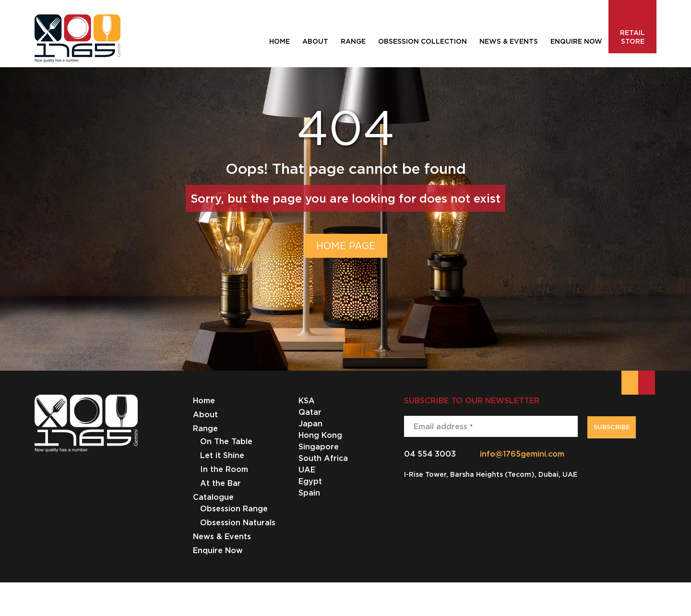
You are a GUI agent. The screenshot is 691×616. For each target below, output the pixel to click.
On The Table (226, 441)
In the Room (224, 469)
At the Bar (220, 483)
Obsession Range (234, 508)
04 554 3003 (430, 454)
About (205, 414)
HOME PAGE (346, 246)
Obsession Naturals (238, 522)
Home (204, 400)
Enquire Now (218, 550)
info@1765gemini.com (522, 454)
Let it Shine (222, 455)
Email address (443, 426)
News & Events (222, 536)
